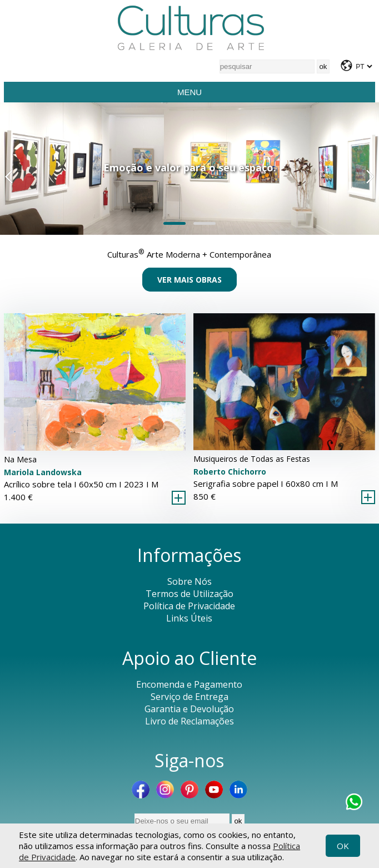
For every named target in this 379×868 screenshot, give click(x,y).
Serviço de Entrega (189, 697)
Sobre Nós (189, 581)
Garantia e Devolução (189, 709)
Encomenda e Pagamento (189, 684)
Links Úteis (189, 618)
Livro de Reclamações (189, 721)
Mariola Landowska (43, 472)
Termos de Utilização (189, 594)
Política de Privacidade (189, 606)
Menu (189, 92)
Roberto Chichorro (230, 472)
